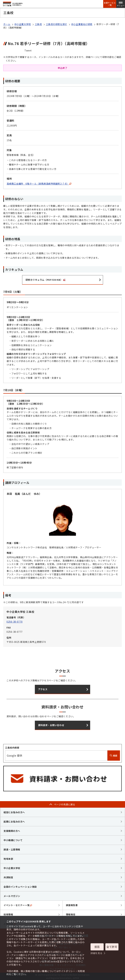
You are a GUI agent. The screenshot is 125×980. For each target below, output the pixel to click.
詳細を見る (96, 953)
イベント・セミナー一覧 (18, 905)
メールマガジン (12, 896)
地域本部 (8, 859)
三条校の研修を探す (57, 24)
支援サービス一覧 (110, 4)
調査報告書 (72, 905)
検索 (114, 756)
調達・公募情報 (12, 849)
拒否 (97, 947)
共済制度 (8, 877)
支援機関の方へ (12, 831)
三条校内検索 (12, 748)
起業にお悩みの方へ (14, 822)
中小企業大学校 (23, 24)
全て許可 (112, 947)
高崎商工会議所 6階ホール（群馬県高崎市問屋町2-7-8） (39, 184)
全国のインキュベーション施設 (20, 887)
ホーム (7, 24)
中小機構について (13, 840)
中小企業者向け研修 (82, 24)
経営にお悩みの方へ (14, 812)
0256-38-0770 (15, 622)
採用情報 (8, 914)
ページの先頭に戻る (65, 804)
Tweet (28, 50)
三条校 (38, 24)
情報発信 (71, 914)
